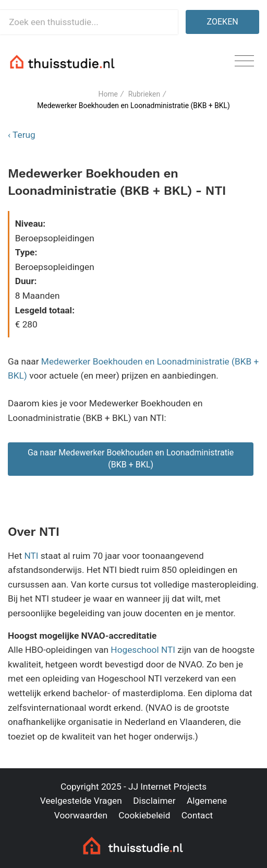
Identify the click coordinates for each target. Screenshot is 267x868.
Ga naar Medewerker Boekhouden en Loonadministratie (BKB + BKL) (131, 459)
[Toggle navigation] (244, 61)
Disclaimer (154, 801)
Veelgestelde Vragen (81, 801)
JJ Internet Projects (167, 787)
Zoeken (223, 22)
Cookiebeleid (144, 815)
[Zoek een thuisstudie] (89, 22)
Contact (197, 815)
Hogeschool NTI (143, 650)
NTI (31, 556)
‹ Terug (22, 135)
